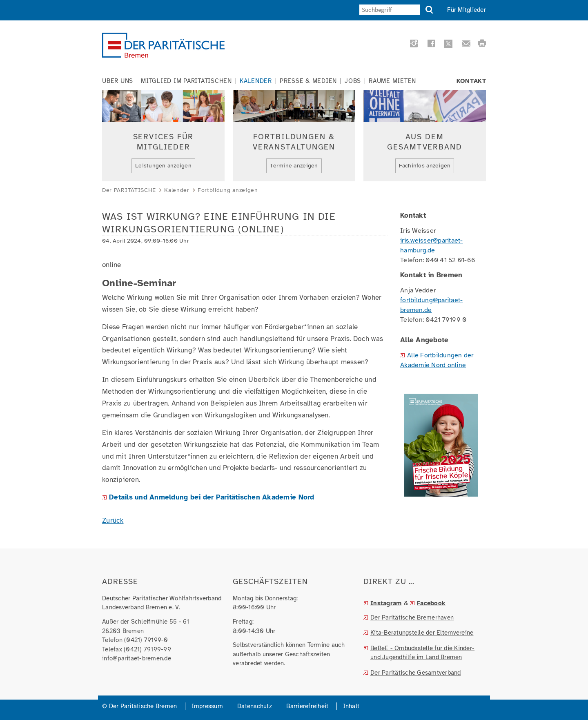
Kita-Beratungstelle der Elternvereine (422, 633)
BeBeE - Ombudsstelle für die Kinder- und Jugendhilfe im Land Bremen (422, 653)
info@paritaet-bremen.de (137, 658)
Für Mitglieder (467, 10)
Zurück (113, 520)
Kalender (256, 81)
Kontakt (471, 81)
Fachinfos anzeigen (425, 166)
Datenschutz (255, 706)
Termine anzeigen (294, 166)
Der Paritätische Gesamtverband (416, 673)
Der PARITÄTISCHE (129, 190)
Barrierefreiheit (307, 706)
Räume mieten (392, 81)
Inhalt (351, 706)
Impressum (207, 706)
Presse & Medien (308, 81)
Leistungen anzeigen (163, 166)
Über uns (118, 81)
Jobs (353, 81)
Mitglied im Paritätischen (186, 81)
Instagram (386, 603)
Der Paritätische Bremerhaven (412, 617)
